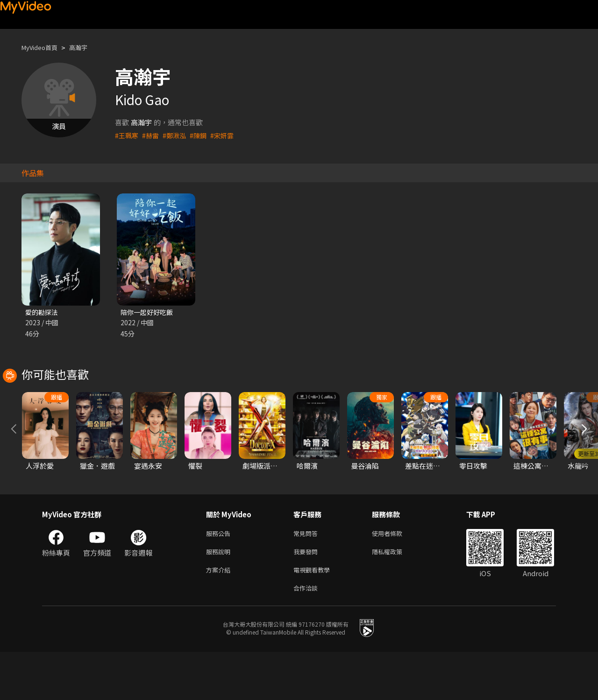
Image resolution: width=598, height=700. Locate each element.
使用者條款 (395, 576)
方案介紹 (220, 616)
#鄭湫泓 (177, 135)
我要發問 (307, 596)
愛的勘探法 (43, 312)
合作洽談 (307, 635)
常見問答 (307, 576)
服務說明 (220, 596)
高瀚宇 (86, 47)
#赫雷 (152, 135)
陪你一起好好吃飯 (149, 312)
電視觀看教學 (314, 616)
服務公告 (220, 576)
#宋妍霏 (227, 135)
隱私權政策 (395, 596)
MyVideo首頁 (43, 47)
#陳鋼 (202, 135)
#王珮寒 (127, 135)
